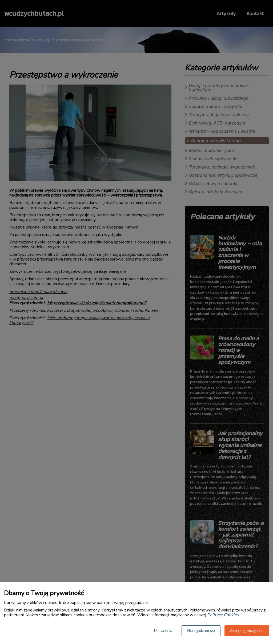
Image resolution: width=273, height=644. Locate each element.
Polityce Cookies (223, 615)
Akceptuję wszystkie (247, 631)
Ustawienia (163, 631)
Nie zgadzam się (201, 631)
